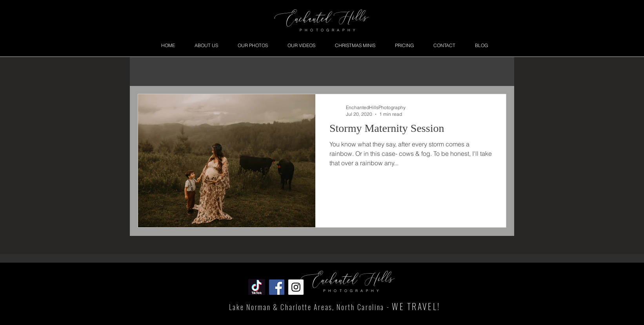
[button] (253, 45)
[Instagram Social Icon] (296, 287)
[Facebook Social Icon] (277, 287)
